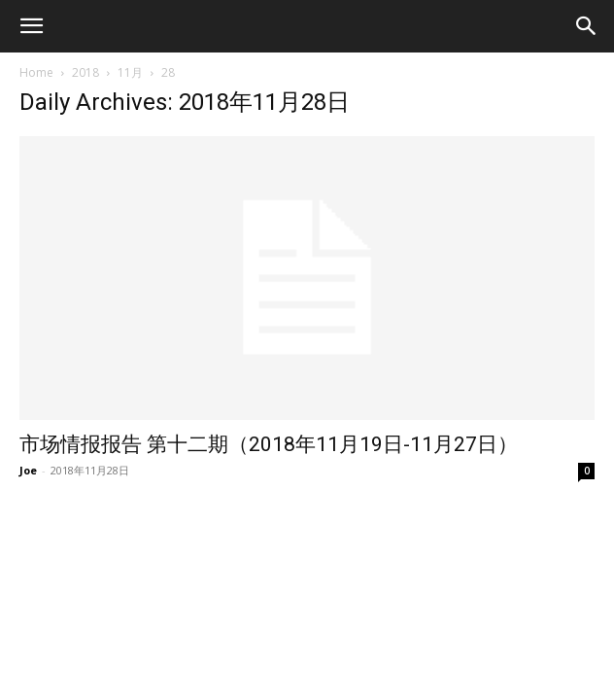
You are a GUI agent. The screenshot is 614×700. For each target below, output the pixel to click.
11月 (130, 72)
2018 (85, 72)
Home (36, 72)
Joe (28, 470)
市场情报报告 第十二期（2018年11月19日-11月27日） (269, 444)
